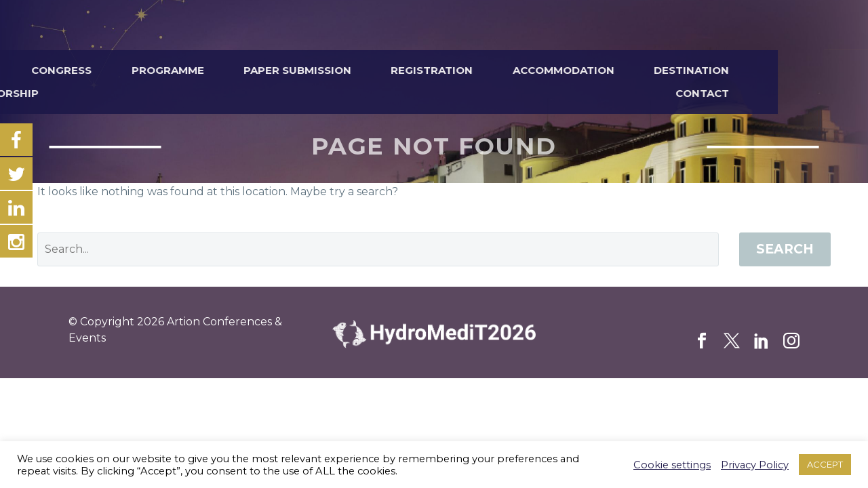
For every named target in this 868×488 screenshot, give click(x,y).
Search (785, 249)
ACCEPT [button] (825, 464)
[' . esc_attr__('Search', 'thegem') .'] (378, 249)
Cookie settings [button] (672, 465)
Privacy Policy (755, 465)
